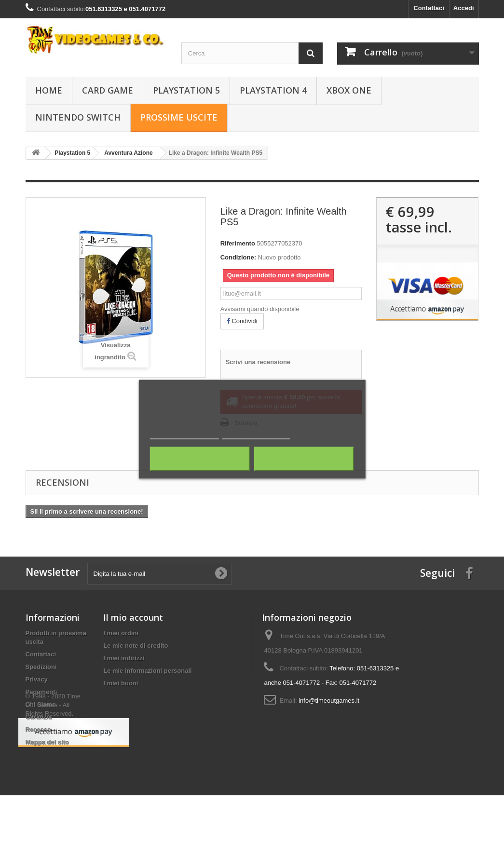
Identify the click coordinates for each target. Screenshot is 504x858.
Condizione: (238, 257)
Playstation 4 (273, 90)
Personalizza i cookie (256, 434)
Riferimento (238, 243)
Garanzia (39, 717)
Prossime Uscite (179, 117)
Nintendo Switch (78, 117)
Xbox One (349, 90)
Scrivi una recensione (258, 362)
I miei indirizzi (124, 658)
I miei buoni (121, 683)
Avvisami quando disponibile (260, 309)
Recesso (38, 729)
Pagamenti (41, 692)
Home (49, 90)
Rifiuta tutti (200, 459)
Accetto (304, 459)
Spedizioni (41, 667)
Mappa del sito (47, 742)
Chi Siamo (41, 704)
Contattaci (429, 8)
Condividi (242, 321)
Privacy (37, 679)
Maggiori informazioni (184, 434)
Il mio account (133, 617)
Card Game (108, 90)
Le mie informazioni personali (147, 671)
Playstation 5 (186, 90)
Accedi (464, 8)
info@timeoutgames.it (329, 701)
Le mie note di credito (136, 646)
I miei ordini (121, 633)
